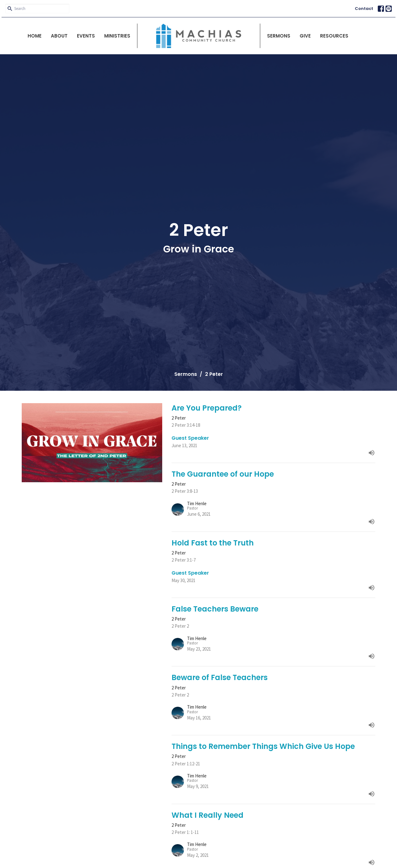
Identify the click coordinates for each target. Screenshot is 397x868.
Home (35, 36)
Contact (364, 9)
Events (86, 36)
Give (305, 36)
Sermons (279, 36)
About (59, 36)
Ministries (117, 36)
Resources (334, 36)
